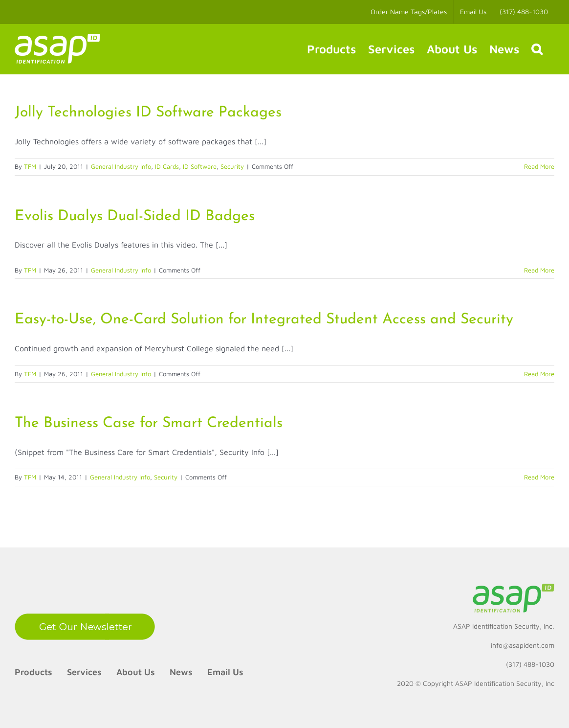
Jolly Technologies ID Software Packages (148, 113)
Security (232, 166)
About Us (136, 672)
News (181, 672)
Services (84, 672)
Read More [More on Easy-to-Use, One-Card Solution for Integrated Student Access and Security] (539, 374)
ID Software (200, 166)
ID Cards (167, 166)
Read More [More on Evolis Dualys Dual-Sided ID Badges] (539, 270)
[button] (537, 49)
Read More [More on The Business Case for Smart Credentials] (539, 477)
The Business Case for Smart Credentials (149, 423)
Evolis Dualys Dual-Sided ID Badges (135, 216)
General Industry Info (121, 166)
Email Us (225, 672)
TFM (30, 166)
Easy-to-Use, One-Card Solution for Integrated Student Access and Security (264, 320)
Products (33, 672)
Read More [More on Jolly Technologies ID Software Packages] (539, 166)
